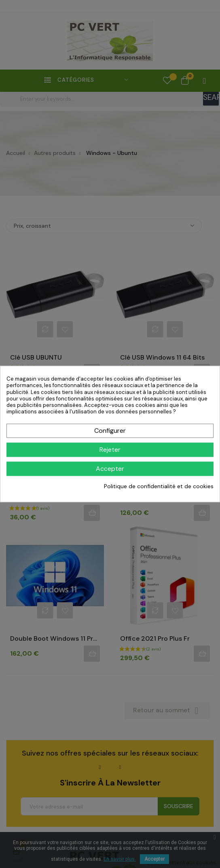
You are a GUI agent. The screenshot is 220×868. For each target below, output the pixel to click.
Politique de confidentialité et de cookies (159, 486)
